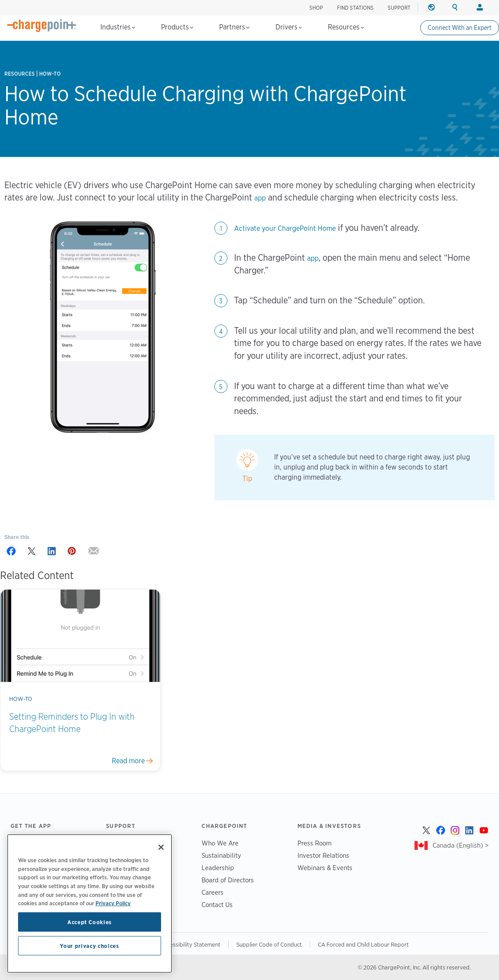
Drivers (289, 27)
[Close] (161, 847)
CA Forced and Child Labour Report (363, 944)
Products (177, 27)
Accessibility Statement (191, 944)
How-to (50, 74)
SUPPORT (399, 8)
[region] (90, 903)
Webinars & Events (325, 868)
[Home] (42, 26)
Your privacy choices (89, 946)
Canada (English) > (460, 845)
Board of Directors (228, 880)
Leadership (218, 868)
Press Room (315, 843)
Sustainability (221, 855)
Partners (234, 27)
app (260, 198)
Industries (118, 27)
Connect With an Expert (460, 28)
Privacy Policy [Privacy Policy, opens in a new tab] (113, 903)
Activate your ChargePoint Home (285, 228)
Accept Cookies (90, 922)
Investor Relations (323, 855)
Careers (213, 892)
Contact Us (217, 905)
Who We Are (220, 843)
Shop (316, 8)
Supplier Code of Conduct (269, 944)
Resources (346, 27)
